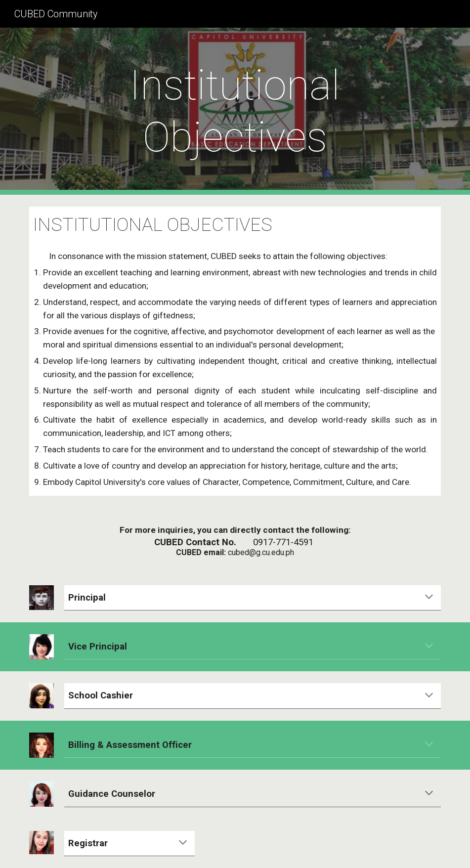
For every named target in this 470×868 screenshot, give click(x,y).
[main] (235, 111)
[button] (429, 598)
